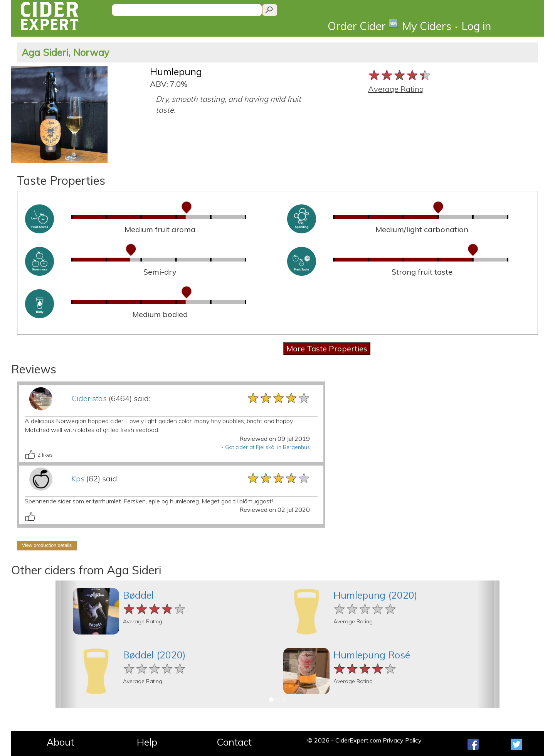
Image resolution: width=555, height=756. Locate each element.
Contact (234, 742)
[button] (67, 644)
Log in (476, 26)
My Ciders (430, 26)
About (60, 742)
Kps (78, 478)
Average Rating (396, 89)
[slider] (400, 75)
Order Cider (363, 26)
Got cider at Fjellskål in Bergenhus (267, 447)
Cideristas (89, 398)
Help (147, 742)
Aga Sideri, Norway (65, 52)
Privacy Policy (402, 740)
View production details (47, 545)
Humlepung (176, 72)
